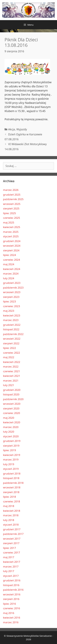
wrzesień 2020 (12, 404)
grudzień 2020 (12, 390)
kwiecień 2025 (12, 227)
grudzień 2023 (12, 283)
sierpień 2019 (11, 446)
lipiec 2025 (9, 213)
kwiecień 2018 (12, 511)
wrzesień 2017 (12, 539)
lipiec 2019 (9, 450)
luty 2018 (9, 520)
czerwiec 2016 (12, 608)
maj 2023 (9, 311)
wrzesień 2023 (12, 292)
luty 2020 (9, 432)
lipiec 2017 (9, 548)
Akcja (12, 129)
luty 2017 (9, 571)
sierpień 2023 (11, 297)
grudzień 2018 (12, 474)
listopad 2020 (11, 394)
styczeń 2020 (11, 436)
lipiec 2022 (9, 348)
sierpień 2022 (11, 343)
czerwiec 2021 (12, 371)
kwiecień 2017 (12, 562)
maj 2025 (9, 222)
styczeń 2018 (11, 525)
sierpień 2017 (11, 543)
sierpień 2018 (11, 492)
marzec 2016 (11, 622)
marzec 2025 (11, 232)
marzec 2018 (11, 515)
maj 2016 (9, 613)
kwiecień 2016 (12, 618)
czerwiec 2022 (12, 353)
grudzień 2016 (12, 580)
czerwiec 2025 (12, 218)
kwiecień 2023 (12, 315)
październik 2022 (13, 334)
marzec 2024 (11, 274)
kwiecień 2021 (12, 376)
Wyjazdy (22, 129)
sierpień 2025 (11, 208)
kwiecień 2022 (12, 362)
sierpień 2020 (11, 408)
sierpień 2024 (11, 250)
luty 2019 (9, 464)
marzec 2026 (11, 190)
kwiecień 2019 (12, 455)
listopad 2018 (11, 478)
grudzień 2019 (12, 441)
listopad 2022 (11, 329)
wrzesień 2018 (12, 487)
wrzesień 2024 (12, 246)
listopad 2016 (11, 585)
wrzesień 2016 (12, 594)
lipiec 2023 (9, 301)
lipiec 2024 (9, 255)
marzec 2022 (11, 367)
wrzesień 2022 (12, 339)
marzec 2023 (11, 320)
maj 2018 (9, 506)
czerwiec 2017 (12, 552)
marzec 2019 (11, 459)
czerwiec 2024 (12, 260)
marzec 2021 (11, 381)
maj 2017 (9, 557)
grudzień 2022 (12, 325)
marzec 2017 (11, 566)
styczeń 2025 (11, 236)
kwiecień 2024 (12, 269)
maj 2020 (9, 418)
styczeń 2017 (11, 576)
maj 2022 (9, 357)
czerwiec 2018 (12, 501)
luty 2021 (9, 385)
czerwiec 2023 (12, 306)
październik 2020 (13, 399)
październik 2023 (13, 288)
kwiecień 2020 (12, 422)
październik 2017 (13, 534)
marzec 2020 (11, 427)
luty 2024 (9, 278)
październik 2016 (13, 590)
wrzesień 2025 (12, 204)
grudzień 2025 (12, 195)
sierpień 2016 (11, 599)
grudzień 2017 (12, 529)
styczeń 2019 (11, 469)
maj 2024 (9, 264)
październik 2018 (13, 483)
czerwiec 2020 (12, 413)
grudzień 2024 (12, 241)
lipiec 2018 (9, 497)
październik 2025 (13, 199)
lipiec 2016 (9, 604)
